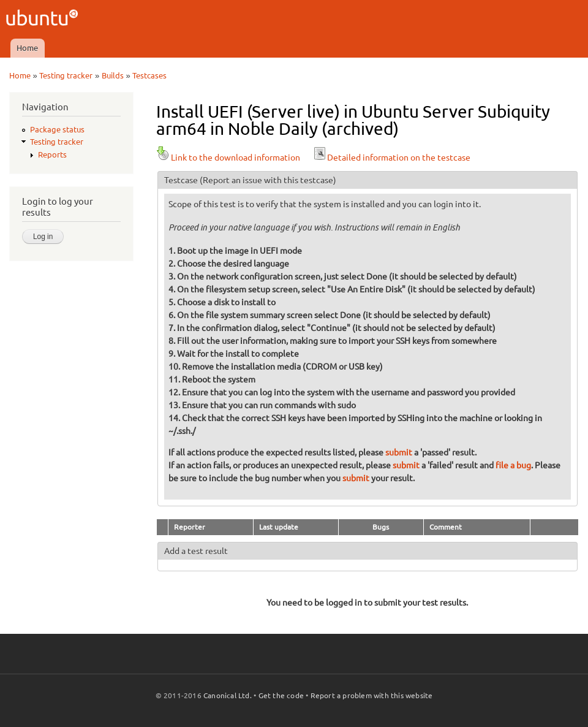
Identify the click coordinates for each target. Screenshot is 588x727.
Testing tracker (66, 75)
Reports (52, 154)
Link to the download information (228, 158)
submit (399, 452)
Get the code (281, 695)
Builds (113, 75)
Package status (57, 129)
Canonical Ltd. (228, 695)
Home (27, 48)
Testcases (149, 75)
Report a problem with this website (372, 695)
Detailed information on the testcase (391, 158)
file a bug (513, 465)
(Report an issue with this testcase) (268, 180)
